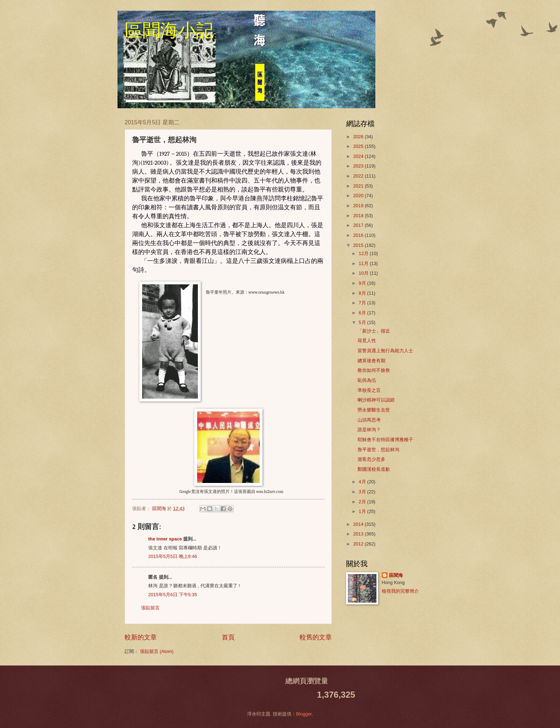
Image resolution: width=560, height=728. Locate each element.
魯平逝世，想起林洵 (378, 450)
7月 (363, 303)
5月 (363, 322)
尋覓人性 (367, 341)
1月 (363, 511)
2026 (359, 137)
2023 (359, 166)
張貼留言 (150, 608)
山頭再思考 (369, 420)
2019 (359, 206)
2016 (359, 235)
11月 (364, 263)
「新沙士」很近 (374, 331)
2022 (359, 176)
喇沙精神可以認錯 (376, 400)
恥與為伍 (367, 380)
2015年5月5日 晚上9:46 (173, 556)
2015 (359, 245)
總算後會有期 (371, 361)
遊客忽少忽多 (371, 459)
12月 (364, 253)
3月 (363, 492)
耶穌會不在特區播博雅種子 (385, 440)
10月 (364, 273)
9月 (363, 283)
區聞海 (396, 575)
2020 (359, 196)
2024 (359, 156)
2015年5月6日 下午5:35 (173, 595)
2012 (359, 544)
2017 (359, 225)
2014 (359, 524)
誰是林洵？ (369, 430)
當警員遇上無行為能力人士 (385, 351)
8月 (363, 293)
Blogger (304, 714)
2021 (359, 186)
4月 (363, 482)
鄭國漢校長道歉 (374, 469)
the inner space (165, 539)
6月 (363, 313)
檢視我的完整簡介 (400, 591)
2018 (359, 216)
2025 (359, 146)
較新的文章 (141, 637)
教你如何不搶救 (374, 370)
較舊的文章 (316, 637)
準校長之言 (369, 390)
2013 (359, 534)
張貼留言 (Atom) (157, 651)
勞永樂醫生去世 (374, 410)
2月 (363, 502)
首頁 (228, 637)
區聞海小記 (169, 30)
